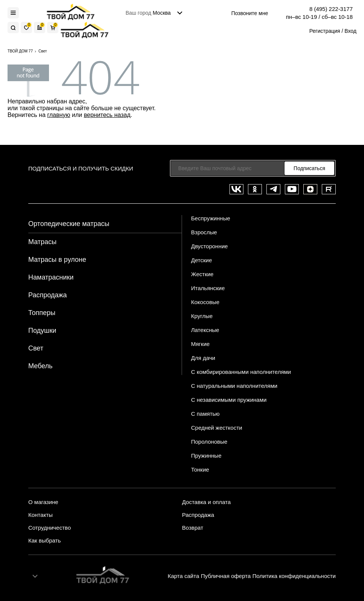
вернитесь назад (107, 115)
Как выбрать (44, 541)
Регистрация (325, 31)
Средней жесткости (217, 428)
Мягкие (200, 344)
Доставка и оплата (206, 502)
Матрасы (42, 242)
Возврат (193, 528)
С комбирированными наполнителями (241, 372)
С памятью (205, 414)
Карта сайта (184, 576)
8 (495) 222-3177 (331, 9)
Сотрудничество (50, 528)
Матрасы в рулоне (57, 260)
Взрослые (204, 232)
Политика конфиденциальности (294, 576)
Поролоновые (209, 442)
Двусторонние (210, 246)
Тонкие (200, 470)
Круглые (202, 316)
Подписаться (309, 168)
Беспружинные (211, 218)
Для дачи (203, 358)
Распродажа (47, 295)
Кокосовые (205, 302)
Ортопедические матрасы (69, 224)
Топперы (42, 313)
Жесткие (202, 274)
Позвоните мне (250, 13)
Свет (36, 348)
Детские (202, 260)
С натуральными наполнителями (234, 386)
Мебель (40, 366)
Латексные (205, 330)
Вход (350, 31)
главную (59, 115)
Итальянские (208, 288)
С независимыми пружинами (229, 400)
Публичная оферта (226, 576)
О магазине (43, 502)
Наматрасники (51, 277)
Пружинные (206, 456)
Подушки (42, 330)
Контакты (41, 515)
